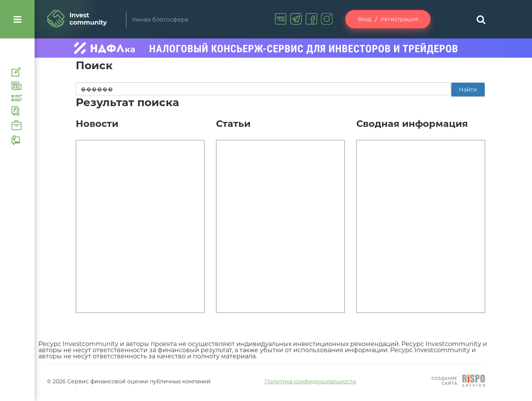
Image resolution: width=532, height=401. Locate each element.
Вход (365, 19)
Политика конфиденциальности (310, 381)
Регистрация (399, 19)
